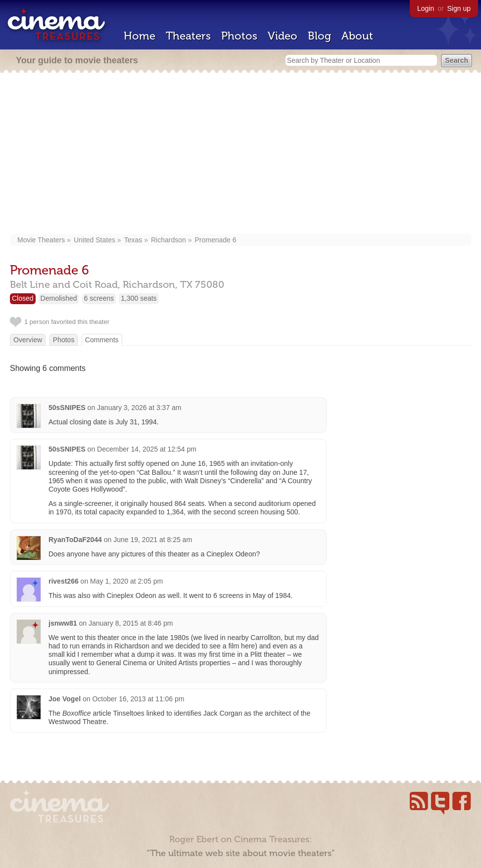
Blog (319, 36)
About (357, 36)
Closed (23, 298)
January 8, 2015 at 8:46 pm (131, 623)
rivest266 (64, 581)
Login (426, 8)
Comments (102, 340)
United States (95, 240)
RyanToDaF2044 (75, 540)
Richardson (168, 240)
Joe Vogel (65, 699)
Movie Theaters (41, 240)
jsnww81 (63, 623)
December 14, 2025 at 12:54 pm (147, 449)
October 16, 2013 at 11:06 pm (138, 699)
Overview (28, 340)
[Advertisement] (240, 154)
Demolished (59, 298)
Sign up (459, 8)
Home (140, 36)
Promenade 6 (215, 240)
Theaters (188, 36)
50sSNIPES (67, 408)
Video (283, 36)
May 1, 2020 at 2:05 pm (126, 581)
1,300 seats (139, 298)
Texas (133, 240)
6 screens (99, 298)
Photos (239, 36)
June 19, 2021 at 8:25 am (153, 540)
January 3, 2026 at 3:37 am (139, 408)
